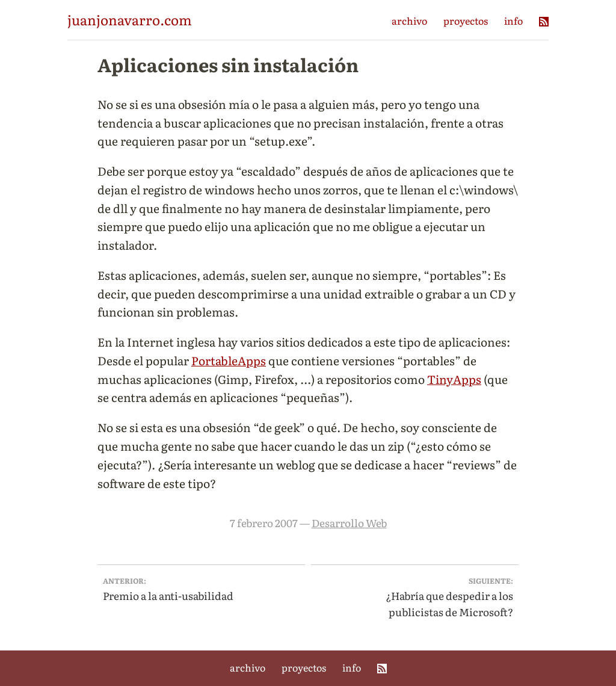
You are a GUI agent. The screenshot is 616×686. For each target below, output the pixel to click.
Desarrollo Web (349, 523)
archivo (409, 20)
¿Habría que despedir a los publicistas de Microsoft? (415, 597)
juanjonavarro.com (130, 20)
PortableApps (229, 360)
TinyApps (454, 379)
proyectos (466, 20)
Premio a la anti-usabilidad (202, 589)
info (513, 20)
